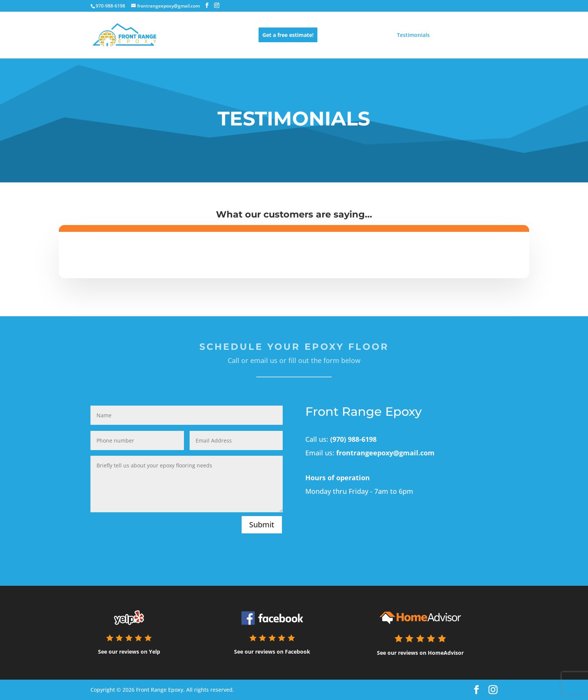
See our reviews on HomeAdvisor (420, 653)
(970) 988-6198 (353, 439)
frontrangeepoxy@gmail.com (385, 453)
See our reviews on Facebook (272, 652)
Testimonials (413, 35)
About (446, 35)
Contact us (484, 35)
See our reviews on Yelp (129, 652)
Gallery (372, 35)
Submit (262, 525)
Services (337, 35)
